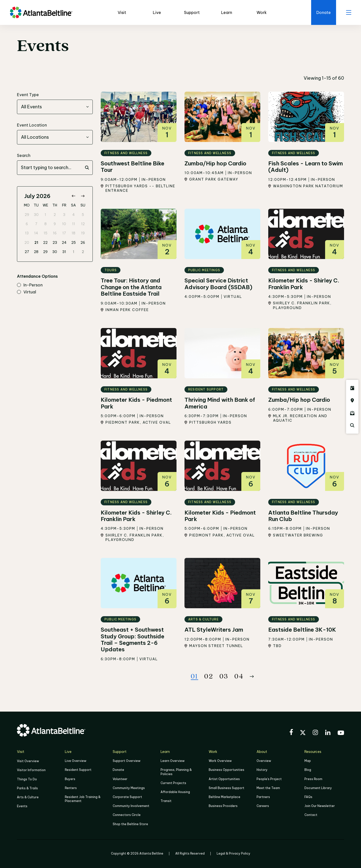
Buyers (70, 779)
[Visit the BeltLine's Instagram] (315, 733)
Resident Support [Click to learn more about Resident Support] (78, 770)
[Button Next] (252, 676)
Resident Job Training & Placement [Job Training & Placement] (83, 799)
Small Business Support (226, 788)
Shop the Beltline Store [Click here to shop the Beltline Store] (130, 824)
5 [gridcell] (83, 215)
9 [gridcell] (55, 224)
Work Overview (220, 761)
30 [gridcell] (36, 215)
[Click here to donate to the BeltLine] (324, 12)
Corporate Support (127, 797)
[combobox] (55, 107)
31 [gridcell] (64, 252)
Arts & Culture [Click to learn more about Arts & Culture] (28, 797)
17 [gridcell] (64, 233)
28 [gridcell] (36, 252)
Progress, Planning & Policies (176, 772)
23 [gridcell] (55, 243)
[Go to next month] (83, 196)
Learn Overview (173, 761)
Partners (263, 797)
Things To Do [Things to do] (27, 779)
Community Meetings (129, 788)
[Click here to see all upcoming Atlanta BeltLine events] (352, 388)
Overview (264, 761)
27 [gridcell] (27, 252)
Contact (311, 815)
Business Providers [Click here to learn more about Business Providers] (223, 806)
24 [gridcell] (64, 243)
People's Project (269, 779)
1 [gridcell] (45, 215)
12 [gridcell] (83, 224)
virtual (27, 292)
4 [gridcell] (74, 215)
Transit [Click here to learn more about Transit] (166, 801)
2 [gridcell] (55, 215)
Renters (71, 788)
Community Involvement (131, 806)
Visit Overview (28, 761)
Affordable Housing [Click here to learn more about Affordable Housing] (175, 792)
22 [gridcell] (45, 243)
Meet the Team (268, 788)
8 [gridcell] (45, 224)
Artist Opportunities (224, 779)
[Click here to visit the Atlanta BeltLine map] (352, 401)
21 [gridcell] (36, 243)
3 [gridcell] (64, 215)
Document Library (318, 788)
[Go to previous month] (73, 196)
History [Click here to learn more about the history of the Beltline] (262, 770)
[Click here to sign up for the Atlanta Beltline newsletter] (352, 413)
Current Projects (173, 783)
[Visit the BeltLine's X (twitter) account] (303, 733)
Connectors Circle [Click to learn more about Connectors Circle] (127, 815)
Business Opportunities (226, 770)
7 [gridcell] (36, 224)
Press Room (313, 779)
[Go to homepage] (41, 12)
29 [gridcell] (27, 215)
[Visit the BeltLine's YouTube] (341, 734)
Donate (118, 770)
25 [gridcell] (74, 243)
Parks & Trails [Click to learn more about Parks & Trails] (27, 788)
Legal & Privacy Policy (233, 853)
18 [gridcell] (73, 233)
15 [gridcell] (45, 233)
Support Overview (127, 761)
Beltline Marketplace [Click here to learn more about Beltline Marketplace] (225, 797)
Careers (263, 806)
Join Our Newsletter (320, 806)
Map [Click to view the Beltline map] (308, 761)
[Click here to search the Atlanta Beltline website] (352, 425)
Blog (308, 770)
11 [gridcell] (74, 224)
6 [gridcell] (27, 224)
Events (22, 806)
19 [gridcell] (83, 233)
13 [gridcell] (27, 233)
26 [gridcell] (83, 243)
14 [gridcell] (36, 233)
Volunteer (120, 779)
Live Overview (76, 761)
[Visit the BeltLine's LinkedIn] (328, 733)
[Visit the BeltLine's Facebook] (291, 733)
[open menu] (349, 12)
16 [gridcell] (55, 233)
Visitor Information (31, 770)
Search (24, 155)
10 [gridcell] (64, 224)
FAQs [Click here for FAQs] (308, 797)
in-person (30, 285)
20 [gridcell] (27, 243)
